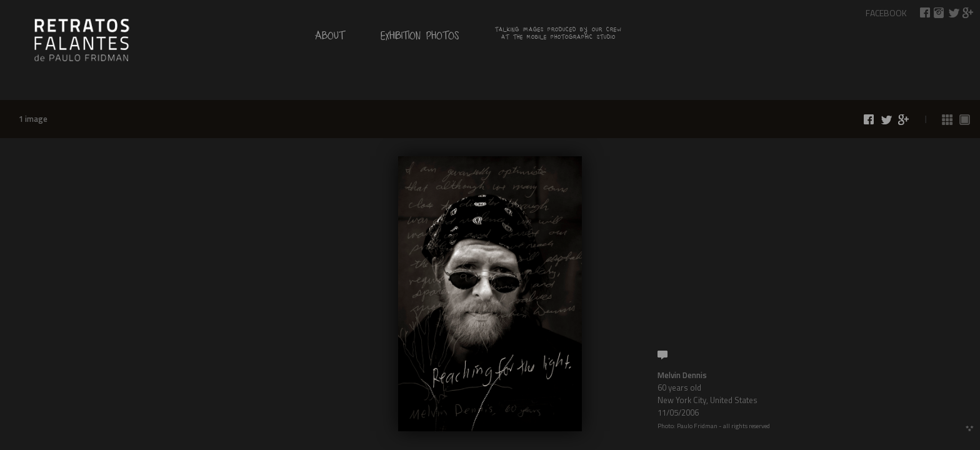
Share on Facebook (925, 13)
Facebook (886, 13)
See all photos (947, 120)
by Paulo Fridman (81, 39)
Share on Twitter (954, 13)
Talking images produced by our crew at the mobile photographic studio (558, 35)
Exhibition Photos (420, 38)
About (330, 38)
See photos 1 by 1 (965, 120)
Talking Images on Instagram (939, 13)
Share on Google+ (968, 13)
